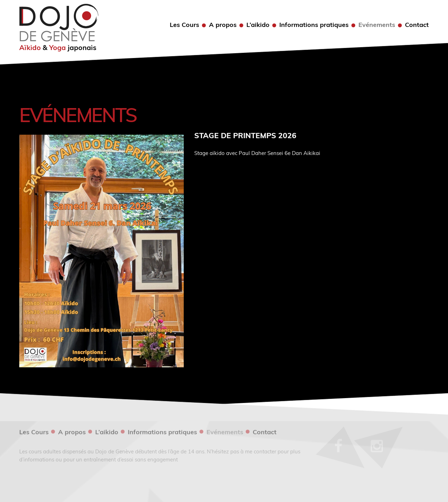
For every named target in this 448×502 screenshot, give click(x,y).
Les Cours (184, 25)
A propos (223, 25)
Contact (417, 25)
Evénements (377, 25)
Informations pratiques (314, 25)
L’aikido (258, 25)
